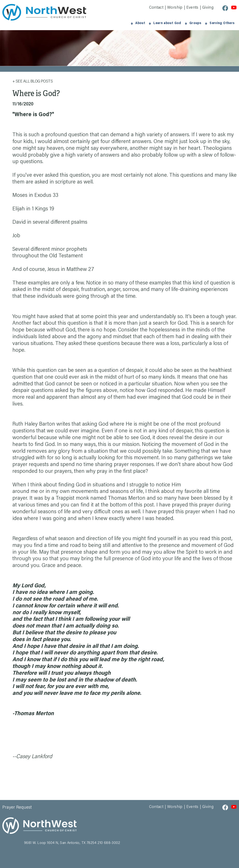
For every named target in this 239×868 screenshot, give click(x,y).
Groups (199, 23)
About (148, 23)
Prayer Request (17, 807)
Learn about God (173, 23)
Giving (208, 8)
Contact (156, 8)
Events (192, 8)
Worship (175, 8)
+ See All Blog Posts (33, 81)
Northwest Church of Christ (44, 12)
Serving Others (223, 23)
